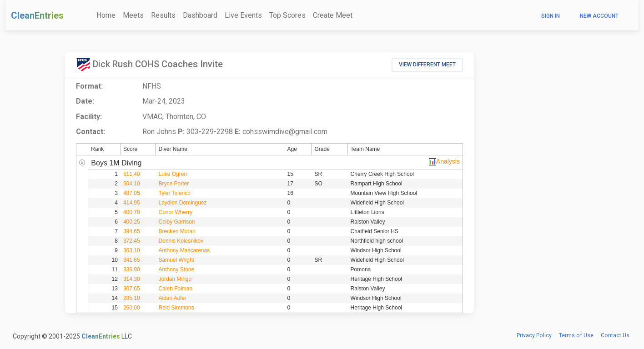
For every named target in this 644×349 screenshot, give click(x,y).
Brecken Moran (177, 231)
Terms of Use (576, 335)
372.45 (132, 241)
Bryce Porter (174, 184)
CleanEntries (37, 15)
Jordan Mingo (175, 279)
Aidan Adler (172, 298)
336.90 (132, 269)
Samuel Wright (176, 260)
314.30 (132, 279)
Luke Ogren (173, 174)
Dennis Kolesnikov (181, 241)
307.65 (132, 289)
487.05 (132, 193)
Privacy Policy (534, 335)
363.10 (132, 250)
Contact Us (615, 335)
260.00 (132, 308)
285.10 (132, 298)
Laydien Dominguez (182, 203)
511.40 (132, 174)
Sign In (551, 16)
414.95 (132, 203)
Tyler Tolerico (174, 193)
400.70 (132, 212)
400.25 (132, 222)
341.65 (132, 260)
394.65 (132, 231)
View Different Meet (427, 65)
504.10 (132, 184)
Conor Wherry (175, 212)
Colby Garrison (176, 222)
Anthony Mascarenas (184, 250)
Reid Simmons (176, 308)
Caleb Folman (175, 289)
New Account (599, 16)
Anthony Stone (176, 269)
